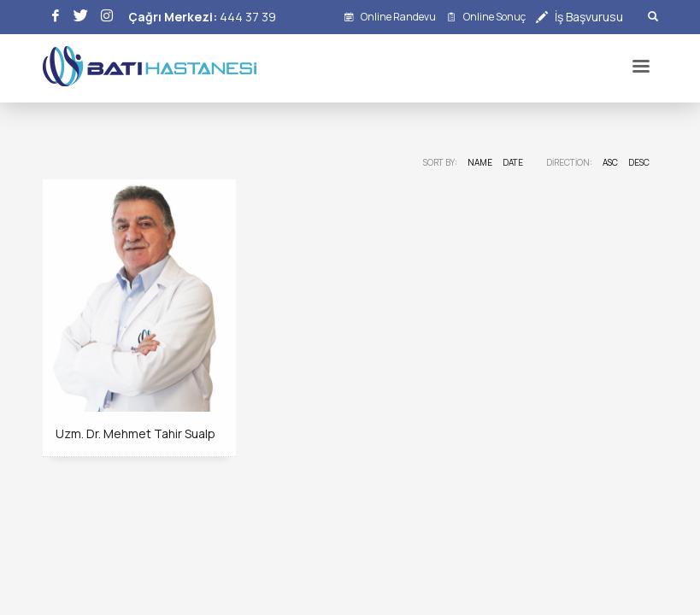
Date (513, 162)
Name (480, 162)
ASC (610, 162)
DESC (639, 162)
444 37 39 (248, 17)
